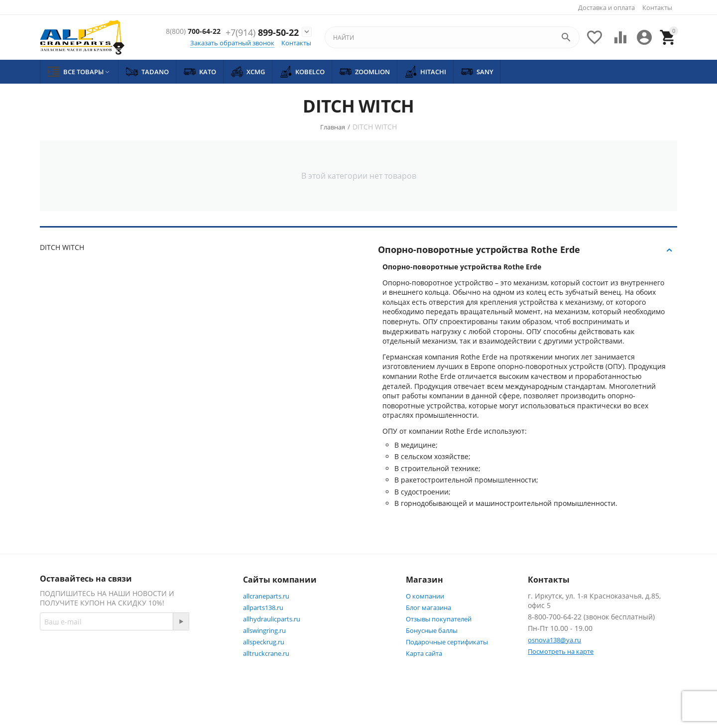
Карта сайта (424, 653)
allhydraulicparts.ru (272, 619)
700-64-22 (265, 27)
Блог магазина (428, 607)
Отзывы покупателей (439, 619)
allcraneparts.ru (266, 596)
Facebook (171, 657)
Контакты (657, 7)
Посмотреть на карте (561, 651)
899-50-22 (262, 38)
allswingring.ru (264, 630)
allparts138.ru (263, 607)
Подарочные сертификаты (447, 642)
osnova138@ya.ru (554, 640)
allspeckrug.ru (264, 642)
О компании (425, 596)
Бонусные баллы (432, 630)
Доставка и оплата (606, 7)
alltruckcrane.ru (266, 653)
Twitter (62, 681)
